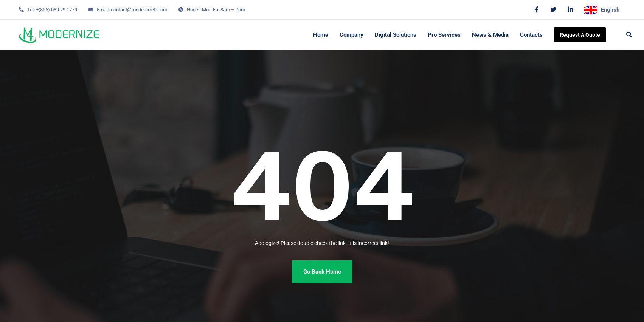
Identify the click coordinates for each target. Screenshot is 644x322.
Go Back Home (322, 272)
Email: (103, 10)
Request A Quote (580, 35)
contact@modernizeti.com (139, 10)
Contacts (531, 35)
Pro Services (444, 35)
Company (351, 35)
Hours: (194, 10)
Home (321, 35)
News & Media (490, 35)
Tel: (31, 10)
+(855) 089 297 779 (57, 10)
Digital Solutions (396, 35)
